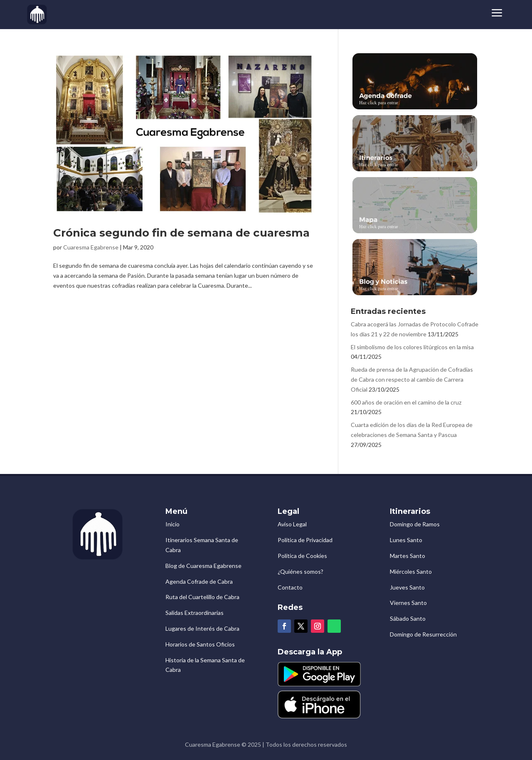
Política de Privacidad (305, 540)
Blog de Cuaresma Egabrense (203, 566)
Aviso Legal (292, 524)
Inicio (172, 524)
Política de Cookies (302, 556)
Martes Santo (408, 556)
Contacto (290, 587)
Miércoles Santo (411, 571)
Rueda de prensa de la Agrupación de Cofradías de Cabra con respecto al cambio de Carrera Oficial (412, 379)
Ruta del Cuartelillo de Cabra (202, 597)
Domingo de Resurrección (423, 634)
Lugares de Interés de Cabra (202, 628)
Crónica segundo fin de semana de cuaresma (181, 233)
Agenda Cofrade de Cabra (199, 581)
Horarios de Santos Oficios (200, 644)
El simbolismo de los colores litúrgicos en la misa (412, 347)
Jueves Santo (407, 587)
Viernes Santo (408, 603)
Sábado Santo (408, 618)
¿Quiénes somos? (300, 571)
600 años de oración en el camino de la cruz (406, 402)
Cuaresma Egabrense (91, 247)
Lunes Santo (406, 540)
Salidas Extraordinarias (195, 613)
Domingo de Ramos (415, 524)
